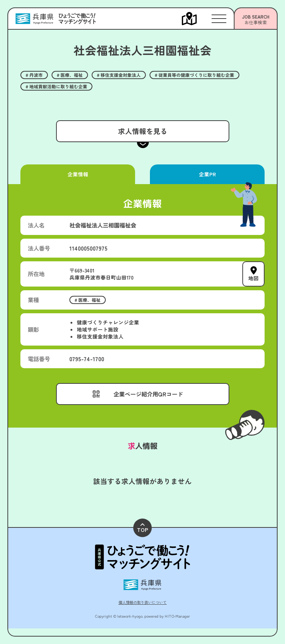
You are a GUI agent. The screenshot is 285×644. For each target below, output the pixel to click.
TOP (142, 528)
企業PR (207, 174)
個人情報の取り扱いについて (142, 602)
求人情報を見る (142, 131)
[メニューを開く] (197, 19)
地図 (253, 278)
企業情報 (78, 174)
